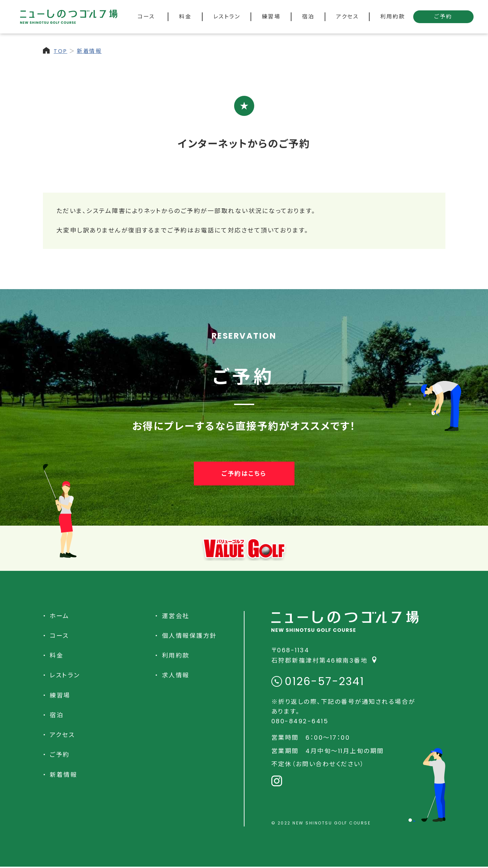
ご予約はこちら (244, 474)
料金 (57, 655)
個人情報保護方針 (189, 636)
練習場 (60, 695)
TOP (61, 51)
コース (59, 636)
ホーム (60, 616)
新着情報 (89, 51)
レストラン (65, 675)
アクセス (62, 735)
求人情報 (176, 675)
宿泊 (57, 715)
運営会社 (176, 616)
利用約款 (176, 655)
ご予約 (443, 17)
